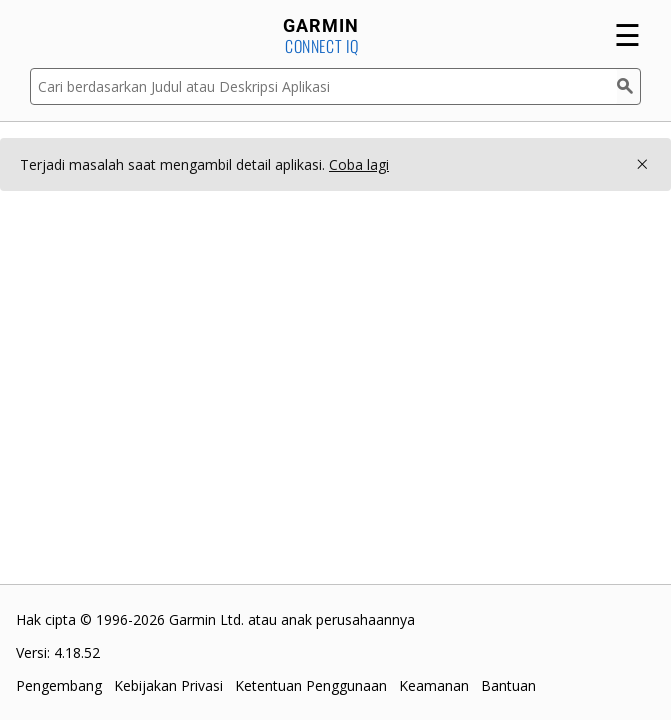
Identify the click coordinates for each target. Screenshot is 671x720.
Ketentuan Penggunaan (311, 685)
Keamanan (434, 685)
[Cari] (629, 86)
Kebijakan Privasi (168, 685)
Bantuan (508, 685)
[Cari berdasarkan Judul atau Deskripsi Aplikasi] (323, 86)
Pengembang (59, 685)
